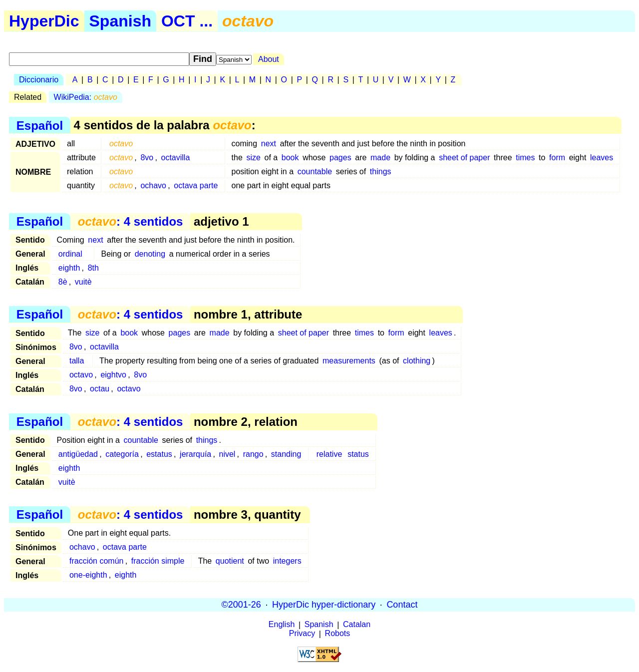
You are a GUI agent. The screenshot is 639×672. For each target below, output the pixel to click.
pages (340, 158)
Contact (402, 605)
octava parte (196, 185)
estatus (159, 454)
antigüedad (78, 454)
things (381, 171)
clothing (417, 361)
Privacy (302, 634)
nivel (227, 454)
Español (40, 125)
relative (329, 454)
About (269, 59)
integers (287, 561)
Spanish (120, 21)
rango (253, 454)
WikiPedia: (86, 97)
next (269, 144)
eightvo (113, 375)
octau (100, 389)
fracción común (97, 561)
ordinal (70, 254)
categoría (122, 454)
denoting (150, 254)
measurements (349, 361)
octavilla (175, 158)
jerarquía (195, 454)
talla (77, 361)
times (525, 158)
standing (286, 454)
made (380, 158)
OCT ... (187, 21)
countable (315, 171)
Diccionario (39, 80)
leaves (602, 158)
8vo (147, 158)
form (557, 158)
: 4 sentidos (131, 221)
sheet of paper (464, 158)
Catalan (357, 625)
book (290, 158)
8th (93, 268)
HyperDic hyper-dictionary (324, 605)
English (282, 625)
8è (63, 282)
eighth (69, 268)
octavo (81, 375)
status (358, 454)
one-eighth (88, 575)
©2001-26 (241, 605)
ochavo (153, 185)
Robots (338, 634)
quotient (230, 561)
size (253, 158)
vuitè (83, 282)
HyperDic (44, 21)
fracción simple (158, 561)
